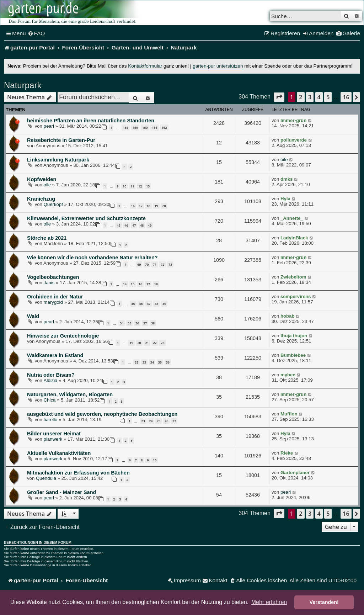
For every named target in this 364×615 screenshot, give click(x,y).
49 (150, 225)
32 (136, 362)
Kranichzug (41, 199)
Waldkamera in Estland (55, 355)
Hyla (285, 199)
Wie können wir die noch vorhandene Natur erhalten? (92, 258)
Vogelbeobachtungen (53, 277)
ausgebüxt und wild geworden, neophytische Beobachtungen (102, 414)
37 (145, 323)
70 (147, 264)
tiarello (51, 420)
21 (147, 343)
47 (134, 225)
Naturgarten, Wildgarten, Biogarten (70, 394)
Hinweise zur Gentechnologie (63, 336)
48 (142, 225)
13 (148, 186)
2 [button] (301, 97)
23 (162, 343)
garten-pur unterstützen (218, 66)
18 (148, 206)
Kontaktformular (145, 66)
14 (125, 284)
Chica (50, 400)
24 (151, 421)
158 (126, 128)
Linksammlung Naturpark (58, 160)
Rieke (287, 453)
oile (284, 160)
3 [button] (310, 97)
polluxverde (294, 140)
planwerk (53, 439)
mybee (288, 375)
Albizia (51, 380)
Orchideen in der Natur (55, 297)
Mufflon (289, 414)
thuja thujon (294, 336)
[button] (279, 97)
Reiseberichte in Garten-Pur (61, 140)
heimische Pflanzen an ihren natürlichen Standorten (91, 121)
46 (126, 225)
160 (145, 128)
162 (164, 128)
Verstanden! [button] (324, 602)
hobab (288, 316)
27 (174, 421)
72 (162, 264)
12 (140, 186)
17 (141, 206)
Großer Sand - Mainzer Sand (61, 492)
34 (122, 323)
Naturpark (23, 85)
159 (135, 128)
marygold (53, 302)
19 (156, 206)
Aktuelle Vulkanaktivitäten (59, 453)
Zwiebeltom (293, 277)
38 (153, 323)
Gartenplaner (295, 473)
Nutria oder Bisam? (51, 375)
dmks (287, 179)
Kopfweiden (42, 179)
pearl (49, 126)
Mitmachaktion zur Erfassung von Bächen (78, 473)
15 (133, 284)
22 (155, 343)
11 (132, 186)
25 (159, 421)
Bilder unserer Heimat (54, 434)
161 (154, 128)
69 (139, 264)
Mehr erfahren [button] (269, 602)
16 (133, 206)
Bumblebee (293, 355)
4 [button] (319, 97)
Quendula (46, 478)
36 (137, 323)
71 (155, 264)
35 (129, 323)
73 (170, 264)
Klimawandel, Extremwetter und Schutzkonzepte (86, 218)
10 (124, 186)
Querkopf (53, 204)
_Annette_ (292, 218)
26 (166, 421)
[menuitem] (36, 33)
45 (118, 225)
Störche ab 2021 (47, 238)
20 (164, 206)
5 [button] (328, 97)
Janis (49, 283)
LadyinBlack (294, 238)
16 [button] (346, 97)
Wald (33, 316)
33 (144, 362)
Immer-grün (293, 120)
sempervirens (296, 296)
